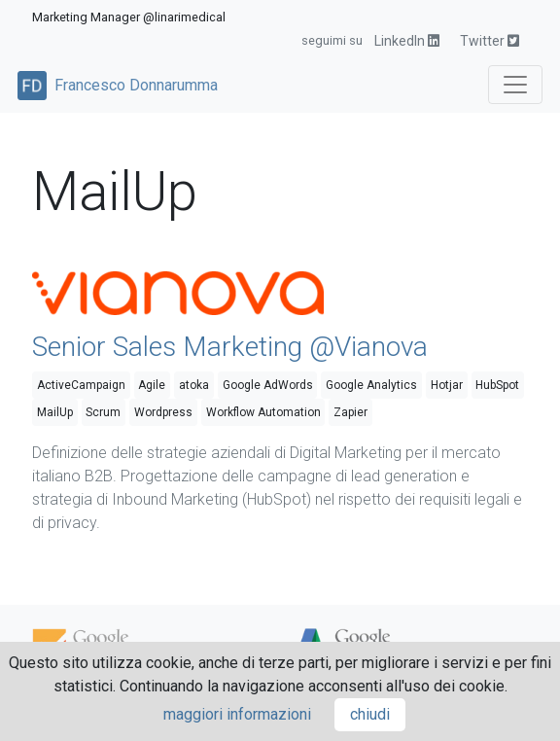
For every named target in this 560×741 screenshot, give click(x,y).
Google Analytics (371, 385)
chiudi (370, 714)
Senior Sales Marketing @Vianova (230, 347)
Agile (152, 385)
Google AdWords (268, 385)
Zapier (350, 412)
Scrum (103, 412)
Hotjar (447, 385)
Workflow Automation (263, 412)
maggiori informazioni (237, 714)
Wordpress (163, 412)
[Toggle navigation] (515, 85)
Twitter (490, 41)
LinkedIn (407, 41)
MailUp (55, 412)
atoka (194, 385)
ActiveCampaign (81, 385)
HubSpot (497, 385)
